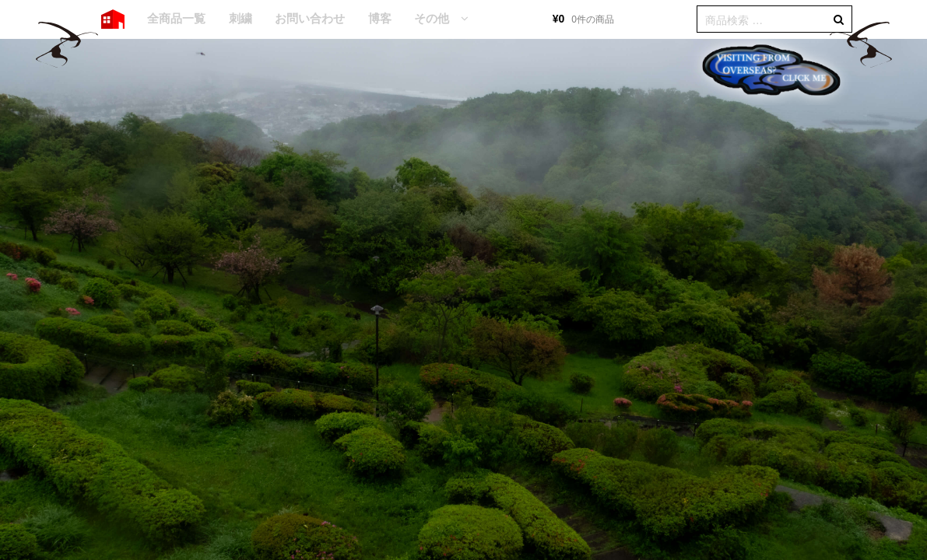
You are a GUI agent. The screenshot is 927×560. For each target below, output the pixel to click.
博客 (380, 18)
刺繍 (241, 18)
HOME (113, 19)
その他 (432, 18)
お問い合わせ (310, 18)
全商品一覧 (176, 18)
